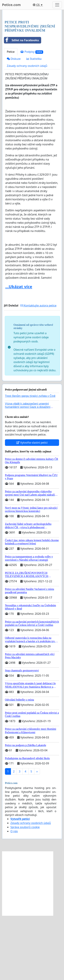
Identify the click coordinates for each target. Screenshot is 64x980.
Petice (11, 116)
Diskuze (14, 123)
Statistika (34, 123)
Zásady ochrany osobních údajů (27, 130)
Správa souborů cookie (25, 892)
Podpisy (32, 116)
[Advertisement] (32, 48)
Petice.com (11, 5)
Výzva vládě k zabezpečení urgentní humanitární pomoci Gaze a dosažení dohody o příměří (28, 471)
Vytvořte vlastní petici (32, 507)
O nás (14, 896)
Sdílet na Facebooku (22, 105)
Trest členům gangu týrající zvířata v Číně (30, 460)
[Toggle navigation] (57, 5)
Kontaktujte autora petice (38, 370)
